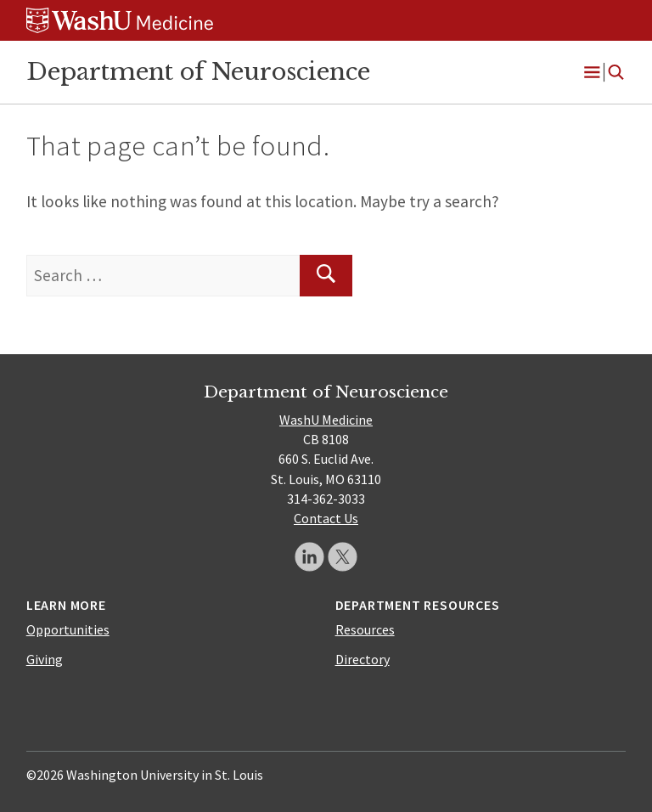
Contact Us (326, 518)
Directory (363, 659)
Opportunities (68, 629)
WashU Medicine (326, 420)
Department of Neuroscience (198, 71)
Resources (365, 629)
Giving (45, 659)
